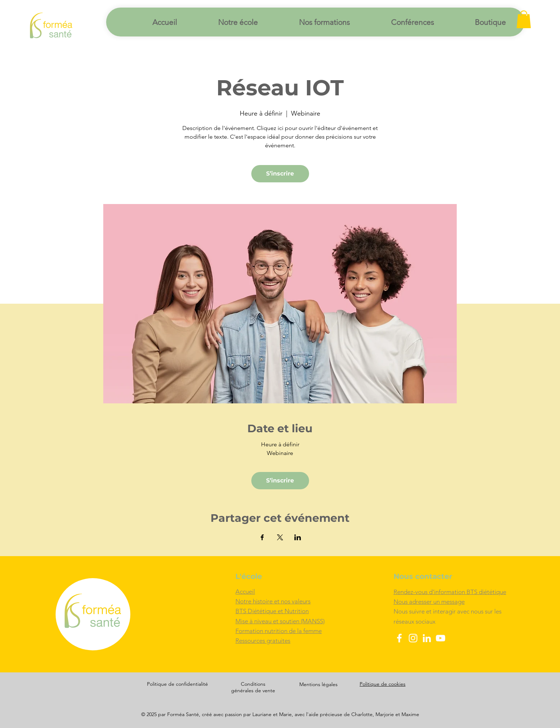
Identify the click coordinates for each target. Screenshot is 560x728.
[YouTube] (440, 638)
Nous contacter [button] (423, 576)
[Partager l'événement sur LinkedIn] (298, 537)
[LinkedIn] (427, 638)
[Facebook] (399, 638)
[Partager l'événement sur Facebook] (262, 537)
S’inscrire (280, 174)
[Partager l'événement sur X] (280, 537)
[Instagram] (413, 638)
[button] (524, 19)
